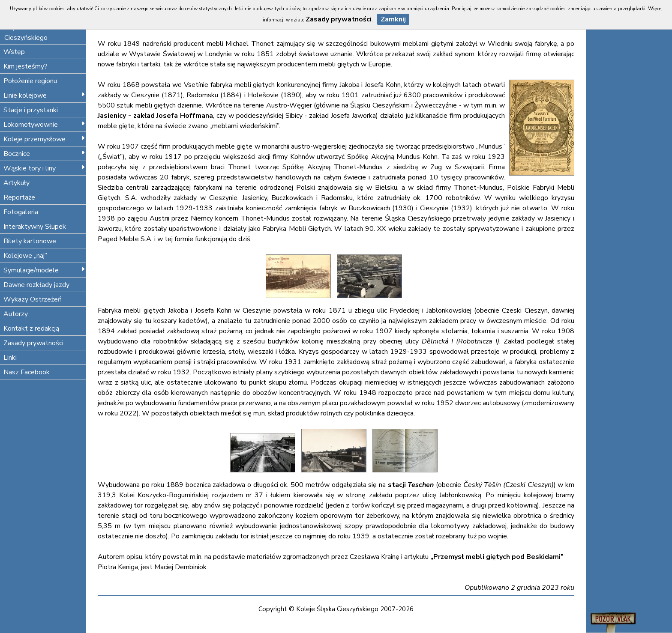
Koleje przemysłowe (44, 139)
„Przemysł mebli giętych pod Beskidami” (497, 557)
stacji (411, 485)
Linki (10, 358)
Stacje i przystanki (31, 110)
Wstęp (14, 52)
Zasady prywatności (33, 343)
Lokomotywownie (44, 125)
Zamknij (393, 19)
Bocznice (44, 154)
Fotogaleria (21, 212)
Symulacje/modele (44, 270)
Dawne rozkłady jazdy (36, 285)
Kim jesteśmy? (25, 66)
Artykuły (16, 183)
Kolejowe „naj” (25, 256)
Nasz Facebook (27, 372)
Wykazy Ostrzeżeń (33, 299)
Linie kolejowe (44, 96)
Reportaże (19, 197)
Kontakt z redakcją (31, 328)
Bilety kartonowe (30, 241)
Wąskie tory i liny (44, 168)
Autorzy (16, 314)
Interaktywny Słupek (35, 227)
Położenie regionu (30, 81)
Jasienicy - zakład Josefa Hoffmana (155, 116)
